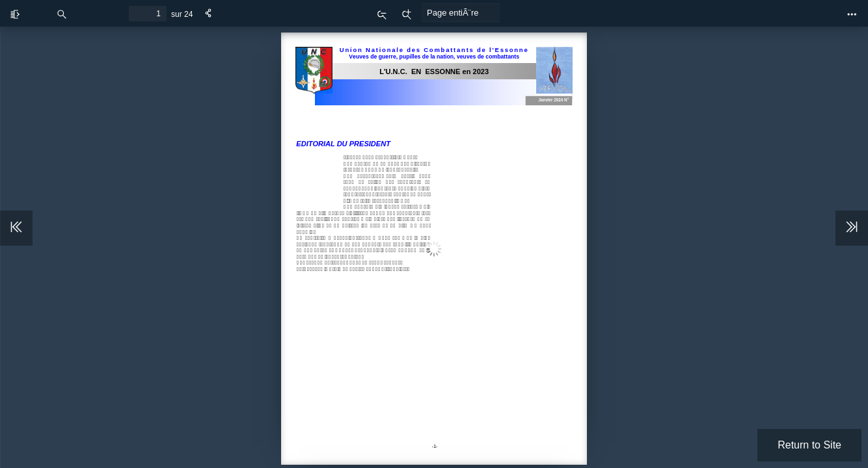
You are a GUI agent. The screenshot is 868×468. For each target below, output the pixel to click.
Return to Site (809, 445)
